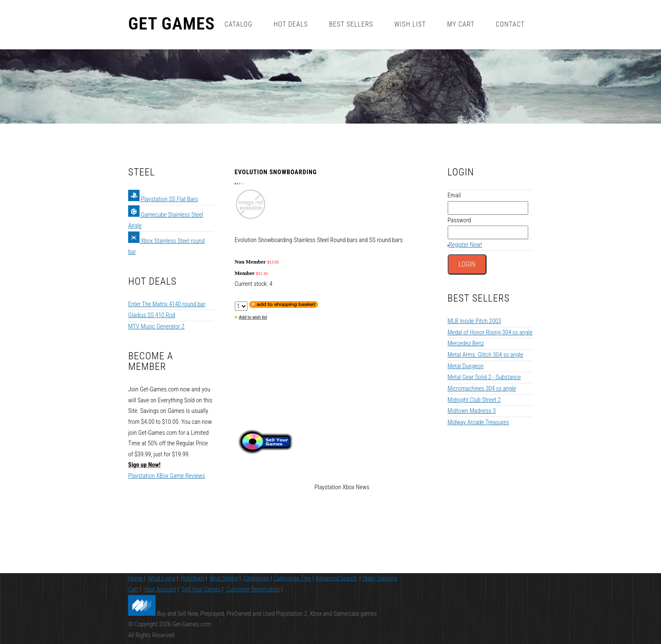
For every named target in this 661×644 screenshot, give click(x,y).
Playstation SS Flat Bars (163, 199)
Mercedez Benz (466, 343)
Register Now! (466, 245)
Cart (133, 589)
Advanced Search (336, 578)
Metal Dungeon (466, 366)
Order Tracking (380, 578)
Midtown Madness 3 (472, 411)
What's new (162, 578)
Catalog (238, 24)
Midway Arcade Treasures (478, 422)
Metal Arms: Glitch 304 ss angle (486, 355)
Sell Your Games (201, 589)
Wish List (410, 24)
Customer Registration (253, 589)
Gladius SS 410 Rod (152, 315)
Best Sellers (351, 24)
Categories (257, 578)
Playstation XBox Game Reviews (167, 476)
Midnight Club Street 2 (474, 400)
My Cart (461, 24)
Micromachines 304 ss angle (482, 388)
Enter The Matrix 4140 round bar (167, 304)
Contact (510, 24)
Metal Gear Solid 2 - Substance (484, 377)
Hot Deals (291, 24)
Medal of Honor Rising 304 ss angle (490, 332)
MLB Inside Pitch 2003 (474, 321)
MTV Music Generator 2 (156, 326)
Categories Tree (292, 578)
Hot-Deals (193, 578)
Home (135, 578)
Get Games (172, 24)
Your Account (160, 589)
